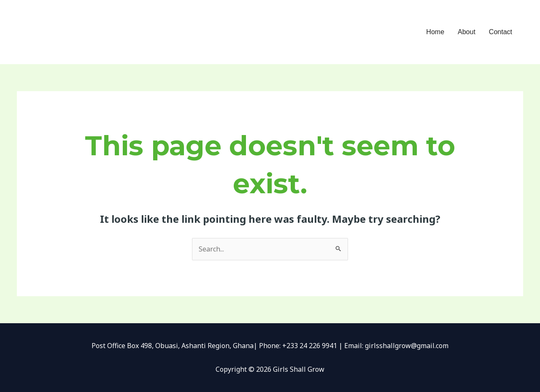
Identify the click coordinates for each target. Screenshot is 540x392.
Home (435, 32)
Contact (501, 32)
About (467, 32)
